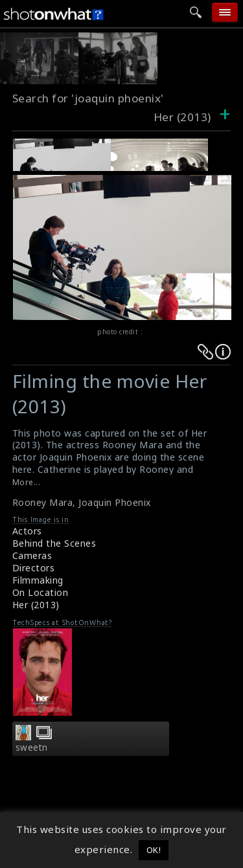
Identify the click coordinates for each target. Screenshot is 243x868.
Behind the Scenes (54, 543)
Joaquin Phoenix (115, 502)
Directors (34, 568)
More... (27, 482)
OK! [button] (154, 850)
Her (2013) (36, 605)
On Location (40, 592)
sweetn (32, 748)
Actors (27, 531)
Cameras (32, 555)
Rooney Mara (43, 502)
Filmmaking (38, 580)
